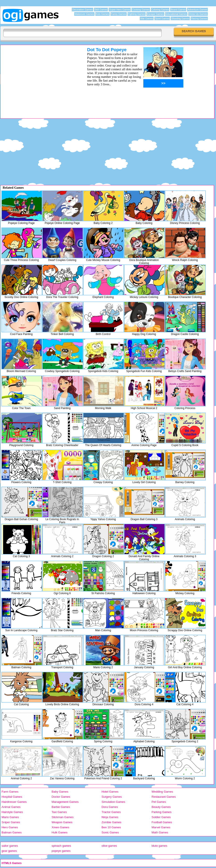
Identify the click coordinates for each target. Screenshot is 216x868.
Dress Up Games (198, 14)
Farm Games (10, 792)
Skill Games (101, 10)
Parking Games (162, 812)
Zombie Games (111, 822)
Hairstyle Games (12, 812)
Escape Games (155, 14)
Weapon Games (62, 822)
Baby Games (60, 792)
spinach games (61, 846)
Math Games (160, 832)
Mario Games (10, 817)
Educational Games (176, 14)
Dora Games (110, 807)
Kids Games (102, 14)
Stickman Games (63, 817)
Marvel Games (161, 827)
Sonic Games (110, 832)
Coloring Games (160, 10)
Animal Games (11, 807)
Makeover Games (84, 14)
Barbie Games (61, 807)
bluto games (159, 846)
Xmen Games (60, 827)
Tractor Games (111, 812)
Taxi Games (59, 812)
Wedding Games (162, 792)
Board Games (178, 10)
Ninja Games (110, 817)
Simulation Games (113, 802)
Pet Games (159, 802)
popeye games (61, 851)
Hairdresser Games (14, 802)
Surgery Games (112, 797)
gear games (9, 851)
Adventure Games (197, 10)
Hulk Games (60, 832)
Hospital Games (12, 797)
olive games (109, 846)
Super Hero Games (120, 10)
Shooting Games (180, 18)
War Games (147, 18)
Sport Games (162, 18)
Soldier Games (161, 817)
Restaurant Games (164, 797)
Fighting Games (137, 14)
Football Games (162, 822)
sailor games (10, 846)
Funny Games (119, 14)
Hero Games (10, 827)
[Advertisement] (38, 78)
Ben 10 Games (111, 827)
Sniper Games (11, 822)
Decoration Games (82, 10)
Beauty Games (161, 807)
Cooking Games (141, 10)
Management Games (65, 802)
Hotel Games (110, 792)
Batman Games (12, 832)
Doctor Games (61, 797)
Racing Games (199, 18)
